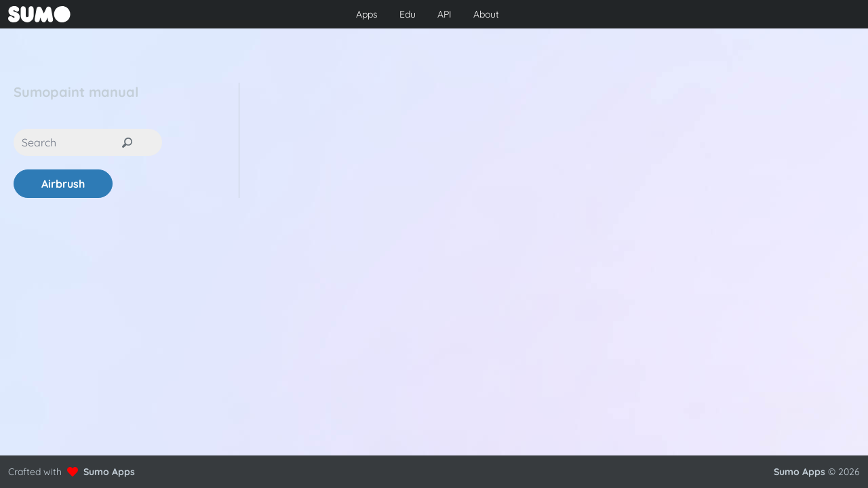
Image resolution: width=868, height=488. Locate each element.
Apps (367, 14)
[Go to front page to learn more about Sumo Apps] (148, 14)
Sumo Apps (109, 472)
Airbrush (63, 184)
